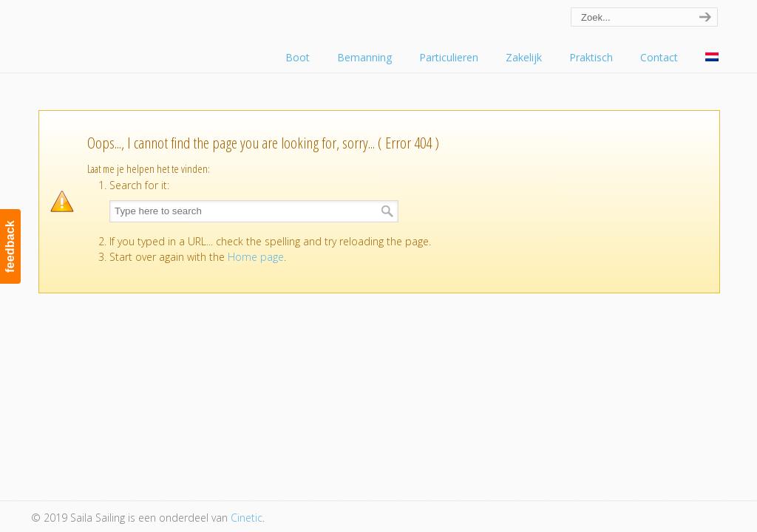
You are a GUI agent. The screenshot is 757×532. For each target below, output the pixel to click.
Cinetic (247, 518)
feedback (10, 246)
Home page (256, 257)
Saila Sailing (112, 32)
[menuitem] (712, 58)
